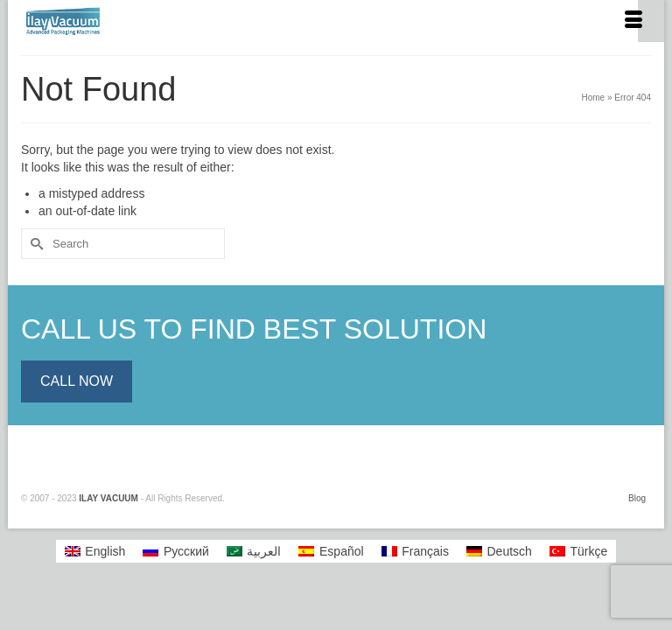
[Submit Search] (34, 244)
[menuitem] (95, 551)
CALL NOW (77, 381)
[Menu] (633, 21)
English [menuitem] (105, 551)
